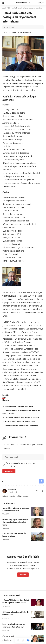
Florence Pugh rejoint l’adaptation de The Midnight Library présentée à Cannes (15, 522)
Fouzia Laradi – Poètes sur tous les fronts (20, 421)
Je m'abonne (23, 574)
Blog (4, 398)
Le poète (6, 395)
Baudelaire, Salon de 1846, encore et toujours (22, 417)
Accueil (4, 8)
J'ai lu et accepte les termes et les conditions (20, 465)
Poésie (9, 8)
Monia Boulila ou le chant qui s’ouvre (19, 406)
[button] (5, 3)
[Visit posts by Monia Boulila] (5, 491)
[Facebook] (40, 491)
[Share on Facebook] (18, 640)
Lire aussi (6, 400)
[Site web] (37, 491)
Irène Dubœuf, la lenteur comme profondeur (22, 426)
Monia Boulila (12, 490)
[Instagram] (43, 491)
